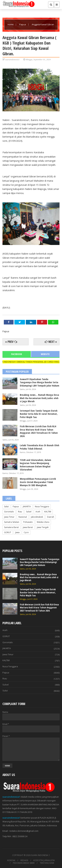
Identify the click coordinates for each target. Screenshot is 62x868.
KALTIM (48, 512)
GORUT (8, 532)
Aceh (38, 512)
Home (11, 24)
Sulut (6, 506)
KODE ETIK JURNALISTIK (44, 860)
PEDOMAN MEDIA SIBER (24, 863)
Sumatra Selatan (12, 522)
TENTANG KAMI (47, 863)
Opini (26, 532)
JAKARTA (27, 506)
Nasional (23, 517)
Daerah (51, 517)
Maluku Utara (43, 522)
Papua (23, 24)
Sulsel (29, 512)
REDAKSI (24, 860)
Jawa (17, 532)
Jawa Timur (9, 517)
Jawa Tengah (43, 527)
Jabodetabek (37, 517)
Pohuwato (28, 522)
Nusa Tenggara (42, 506)
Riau (20, 512)
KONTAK (11, 860)
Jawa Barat (28, 527)
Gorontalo (9, 512)
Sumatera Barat (11, 527)
